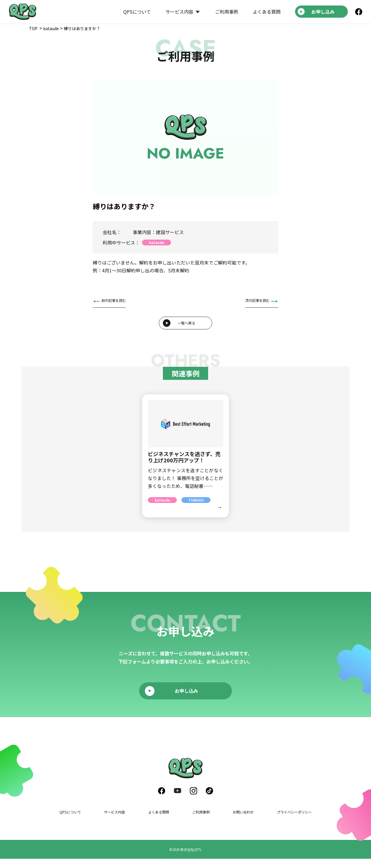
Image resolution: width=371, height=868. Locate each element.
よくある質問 (267, 12)
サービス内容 (179, 12)
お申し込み (323, 12)
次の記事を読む (253, 301)
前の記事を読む (118, 301)
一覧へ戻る (186, 328)
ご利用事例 (227, 12)
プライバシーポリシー (288, 821)
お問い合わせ (237, 821)
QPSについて (137, 12)
